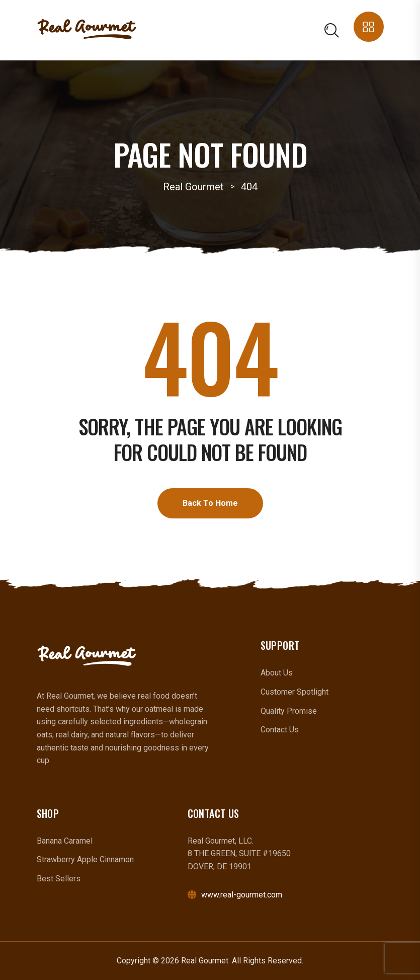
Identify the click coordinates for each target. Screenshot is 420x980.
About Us (277, 673)
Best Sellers (59, 879)
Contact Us (280, 730)
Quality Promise (289, 711)
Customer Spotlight (295, 692)
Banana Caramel (65, 841)
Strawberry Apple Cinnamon (85, 859)
